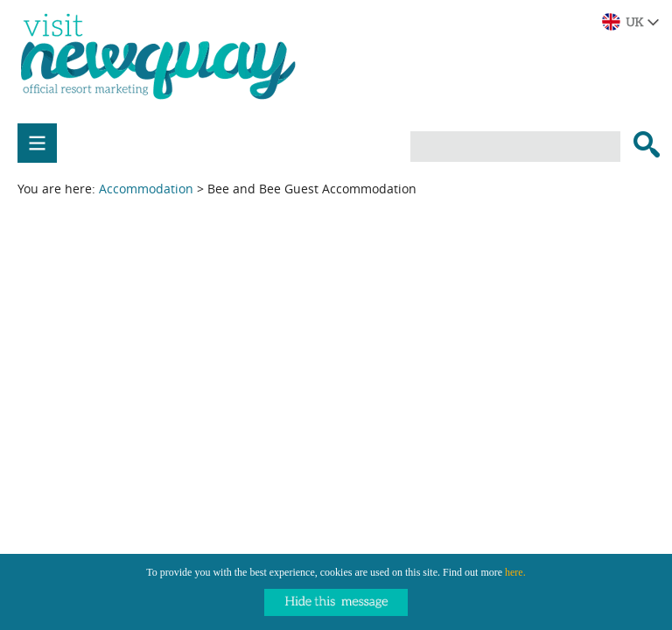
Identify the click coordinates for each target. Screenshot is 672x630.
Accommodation (146, 189)
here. (515, 572)
